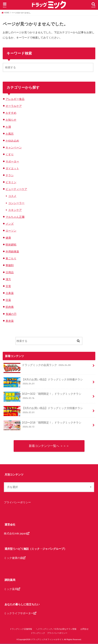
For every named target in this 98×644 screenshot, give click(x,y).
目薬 (8, 300)
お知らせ (11, 120)
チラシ (10, 175)
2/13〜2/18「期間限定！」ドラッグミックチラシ (42, 426)
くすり (10, 154)
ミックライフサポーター (20, 613)
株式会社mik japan (17, 534)
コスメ (12, 196)
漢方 (8, 279)
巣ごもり (11, 258)
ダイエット (12, 168)
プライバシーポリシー (17, 502)
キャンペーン (14, 147)
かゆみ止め (12, 141)
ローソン (11, 231)
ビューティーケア (16, 189)
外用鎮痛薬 (12, 251)
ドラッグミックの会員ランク (37, 366)
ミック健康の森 (15, 558)
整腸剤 (10, 265)
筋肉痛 (10, 307)
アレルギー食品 (15, 99)
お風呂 (10, 134)
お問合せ (85, 629)
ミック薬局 (12, 589)
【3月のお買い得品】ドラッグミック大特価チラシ (43, 411)
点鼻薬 (10, 293)
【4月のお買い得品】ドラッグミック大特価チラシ (43, 382)
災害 (8, 286)
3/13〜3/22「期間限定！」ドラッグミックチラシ (42, 397)
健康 (8, 238)
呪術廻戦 (11, 245)
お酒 (8, 127)
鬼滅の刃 (11, 314)
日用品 (10, 272)
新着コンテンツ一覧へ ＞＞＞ (49, 446)
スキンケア (15, 210)
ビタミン (11, 182)
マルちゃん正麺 (15, 217)
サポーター (12, 161)
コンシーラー (16, 203)
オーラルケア (14, 106)
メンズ (10, 224)
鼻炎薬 (10, 321)
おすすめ (11, 113)
